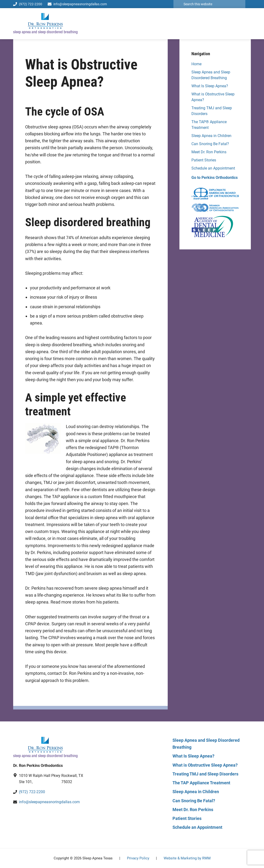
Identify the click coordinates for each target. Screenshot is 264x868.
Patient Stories (204, 160)
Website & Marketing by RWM (187, 858)
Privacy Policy (138, 858)
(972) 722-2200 (28, 4)
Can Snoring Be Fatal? (210, 144)
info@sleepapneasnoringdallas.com (80, 4)
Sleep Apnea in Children (211, 136)
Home (196, 64)
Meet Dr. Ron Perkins (209, 152)
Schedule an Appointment (213, 168)
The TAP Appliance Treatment (201, 783)
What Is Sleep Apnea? (210, 86)
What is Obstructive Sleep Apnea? (205, 765)
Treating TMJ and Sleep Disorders (205, 774)
